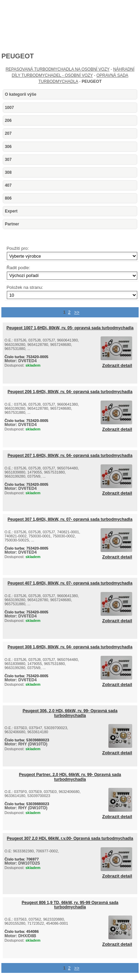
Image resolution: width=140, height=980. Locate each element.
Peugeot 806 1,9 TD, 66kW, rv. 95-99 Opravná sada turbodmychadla (70, 905)
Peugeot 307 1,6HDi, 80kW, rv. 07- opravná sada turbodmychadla (70, 519)
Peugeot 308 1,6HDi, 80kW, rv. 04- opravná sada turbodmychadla (70, 647)
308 (8, 172)
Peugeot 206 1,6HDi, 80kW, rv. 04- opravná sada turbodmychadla (70, 392)
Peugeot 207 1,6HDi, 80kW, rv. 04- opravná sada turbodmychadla (70, 456)
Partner (12, 224)
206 (8, 121)
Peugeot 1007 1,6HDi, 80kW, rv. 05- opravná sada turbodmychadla (70, 328)
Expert (11, 211)
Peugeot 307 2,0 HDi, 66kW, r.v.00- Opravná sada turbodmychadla (70, 838)
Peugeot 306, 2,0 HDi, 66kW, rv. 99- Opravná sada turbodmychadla (70, 713)
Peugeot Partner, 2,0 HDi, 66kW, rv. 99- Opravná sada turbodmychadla (70, 777)
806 (8, 198)
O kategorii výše (21, 94)
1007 (9, 108)
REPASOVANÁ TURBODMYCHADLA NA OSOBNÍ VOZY (57, 69)
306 (8, 147)
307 (8, 160)
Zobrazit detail (117, 366)
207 (8, 133)
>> (77, 312)
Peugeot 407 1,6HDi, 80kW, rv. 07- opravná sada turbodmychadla (70, 583)
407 (8, 185)
